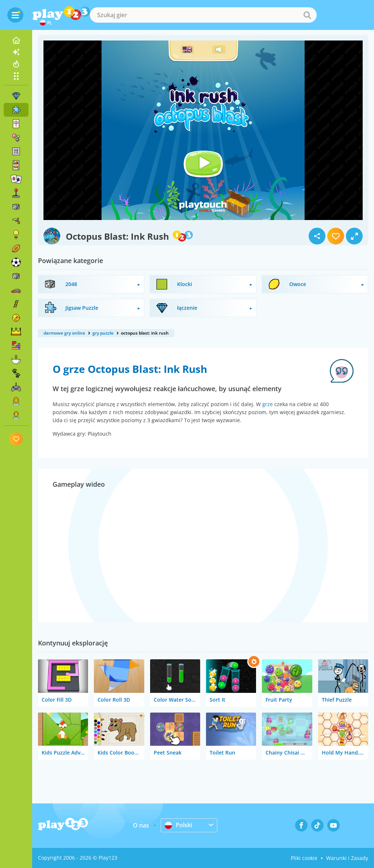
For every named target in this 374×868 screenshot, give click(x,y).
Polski (178, 825)
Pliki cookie (304, 858)
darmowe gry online (64, 333)
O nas (141, 825)
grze (268, 404)
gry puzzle (103, 333)
